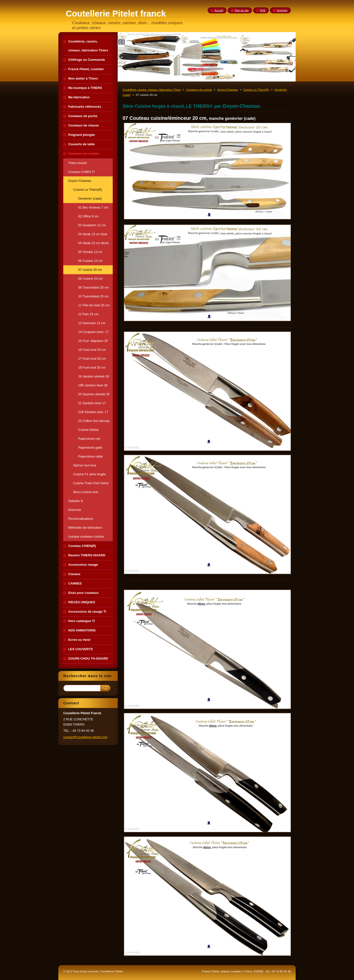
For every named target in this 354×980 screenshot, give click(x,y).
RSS (263, 10)
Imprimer (282, 10)
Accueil (219, 10)
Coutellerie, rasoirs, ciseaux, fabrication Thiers (152, 90)
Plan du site (242, 10)
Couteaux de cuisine (199, 90)
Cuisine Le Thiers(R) (256, 90)
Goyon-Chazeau (228, 90)
